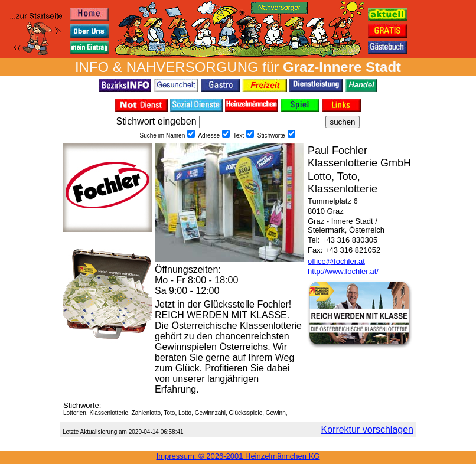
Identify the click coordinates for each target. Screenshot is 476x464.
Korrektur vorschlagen (367, 429)
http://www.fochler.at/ (343, 271)
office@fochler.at (336, 261)
